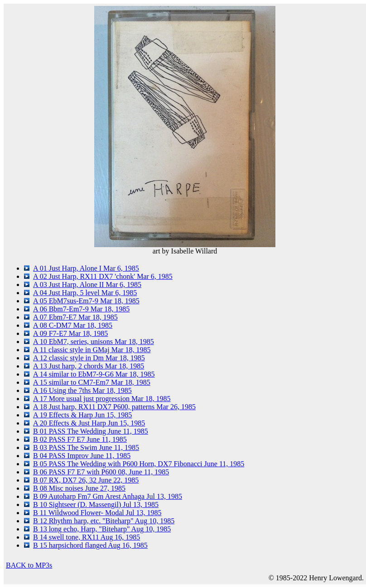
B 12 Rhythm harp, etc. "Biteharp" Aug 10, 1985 (104, 521)
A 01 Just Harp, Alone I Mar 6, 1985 (86, 268)
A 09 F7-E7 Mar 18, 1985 (70, 333)
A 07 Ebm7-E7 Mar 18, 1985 (75, 317)
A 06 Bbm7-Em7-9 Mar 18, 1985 (81, 309)
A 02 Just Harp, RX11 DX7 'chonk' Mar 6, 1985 (103, 276)
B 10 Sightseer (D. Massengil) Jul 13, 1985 (96, 504)
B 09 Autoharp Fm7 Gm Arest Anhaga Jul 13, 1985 (108, 496)
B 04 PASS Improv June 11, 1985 (82, 456)
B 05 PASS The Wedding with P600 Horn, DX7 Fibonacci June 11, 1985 (139, 464)
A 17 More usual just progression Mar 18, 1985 (102, 399)
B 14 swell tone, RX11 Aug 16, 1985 (87, 537)
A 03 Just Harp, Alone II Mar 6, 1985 (87, 284)
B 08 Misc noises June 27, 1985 (79, 488)
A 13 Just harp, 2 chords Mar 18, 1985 (89, 366)
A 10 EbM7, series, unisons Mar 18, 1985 (94, 342)
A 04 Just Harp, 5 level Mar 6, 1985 (85, 293)
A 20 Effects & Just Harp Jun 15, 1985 (89, 423)
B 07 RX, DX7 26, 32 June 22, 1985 (86, 480)
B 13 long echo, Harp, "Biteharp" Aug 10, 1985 (102, 529)
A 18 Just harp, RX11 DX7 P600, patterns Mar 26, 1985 (114, 407)
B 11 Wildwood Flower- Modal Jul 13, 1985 (97, 513)
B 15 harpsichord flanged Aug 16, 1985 (90, 545)
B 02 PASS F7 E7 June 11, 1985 (80, 439)
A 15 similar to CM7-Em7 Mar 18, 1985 (92, 382)
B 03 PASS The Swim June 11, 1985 (86, 447)
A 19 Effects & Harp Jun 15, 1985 (82, 415)
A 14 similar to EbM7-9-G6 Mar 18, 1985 (94, 374)
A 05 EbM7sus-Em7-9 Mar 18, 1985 (86, 301)
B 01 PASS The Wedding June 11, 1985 (91, 431)
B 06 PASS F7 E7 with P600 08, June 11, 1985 (101, 472)
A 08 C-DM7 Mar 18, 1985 (73, 325)
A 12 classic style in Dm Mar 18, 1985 (89, 358)
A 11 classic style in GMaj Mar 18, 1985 (92, 350)
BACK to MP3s (29, 565)
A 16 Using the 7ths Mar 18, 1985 (82, 390)
